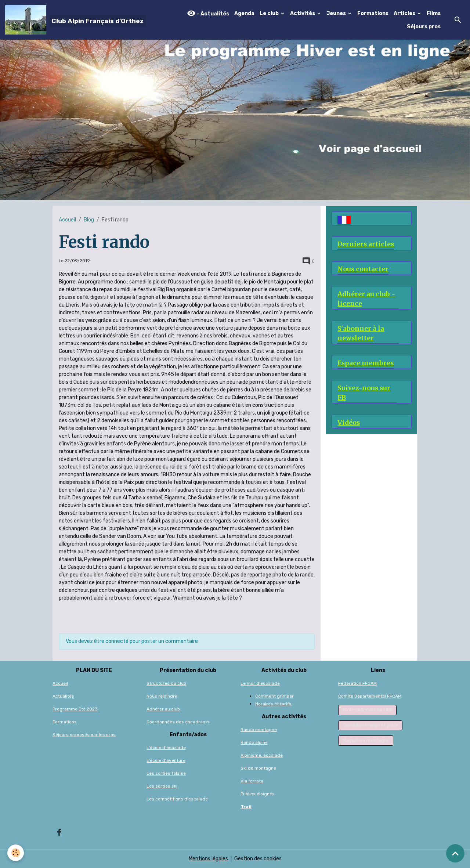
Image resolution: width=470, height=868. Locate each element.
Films (434, 13)
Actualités (63, 696)
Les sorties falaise (166, 773)
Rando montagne (259, 730)
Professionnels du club (368, 710)
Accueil (67, 220)
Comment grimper (274, 696)
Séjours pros (424, 27)
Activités (303, 13)
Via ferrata (252, 781)
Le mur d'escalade (260, 683)
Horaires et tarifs (273, 704)
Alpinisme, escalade (262, 755)
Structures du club (166, 683)
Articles (405, 13)
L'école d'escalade (166, 748)
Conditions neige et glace (370, 725)
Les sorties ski (162, 786)
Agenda (244, 13)
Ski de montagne (258, 768)
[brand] (75, 20)
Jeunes (337, 13)
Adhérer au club (163, 709)
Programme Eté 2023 (75, 709)
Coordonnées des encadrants (178, 722)
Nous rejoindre (162, 696)
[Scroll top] (455, 853)
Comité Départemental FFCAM (370, 696)
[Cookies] (16, 853)
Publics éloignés (258, 794)
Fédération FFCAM (357, 683)
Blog (89, 220)
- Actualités (208, 13)
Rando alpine (254, 742)
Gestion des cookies (258, 859)
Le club (270, 13)
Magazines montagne (366, 741)
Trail (246, 807)
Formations (373, 13)
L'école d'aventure (166, 760)
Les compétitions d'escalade (177, 799)
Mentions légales (208, 859)
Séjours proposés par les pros (84, 735)
